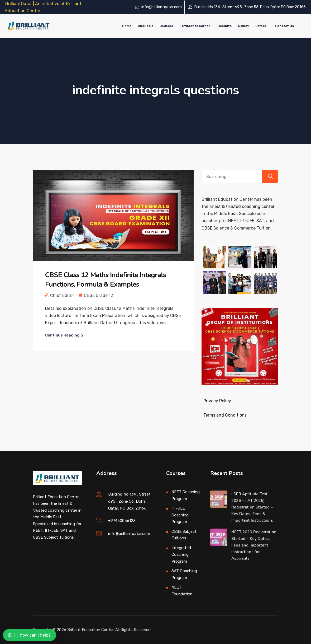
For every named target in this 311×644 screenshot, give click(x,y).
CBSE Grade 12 (99, 295)
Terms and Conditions (225, 415)
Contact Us (284, 26)
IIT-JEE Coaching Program (180, 515)
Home (127, 26)
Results (225, 26)
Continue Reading (62, 335)
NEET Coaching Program (186, 495)
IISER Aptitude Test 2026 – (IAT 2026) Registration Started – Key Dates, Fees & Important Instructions (252, 507)
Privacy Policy (217, 401)
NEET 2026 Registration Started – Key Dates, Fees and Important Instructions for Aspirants (254, 545)
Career (261, 26)
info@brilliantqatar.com (162, 7)
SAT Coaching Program (184, 574)
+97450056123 (122, 521)
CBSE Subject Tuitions (184, 535)
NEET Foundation (182, 591)
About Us (146, 26)
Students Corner (196, 26)
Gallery (243, 26)
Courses (166, 26)
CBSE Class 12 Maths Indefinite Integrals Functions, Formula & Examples (106, 280)
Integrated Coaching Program (181, 555)
